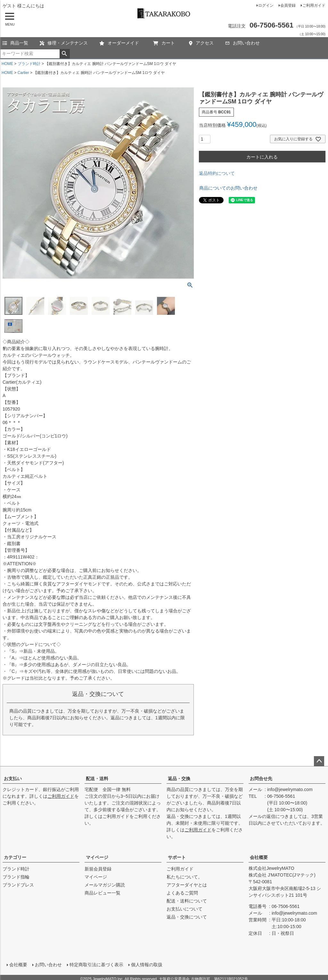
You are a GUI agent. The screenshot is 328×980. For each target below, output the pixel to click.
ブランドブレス (18, 885)
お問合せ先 (261, 779)
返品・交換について (187, 917)
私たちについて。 (184, 877)
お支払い (13, 779)
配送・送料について (187, 901)
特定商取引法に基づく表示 (95, 963)
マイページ (97, 857)
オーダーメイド (119, 43)
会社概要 (259, 857)
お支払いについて (184, 909)
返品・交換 (179, 779)
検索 (65, 54)
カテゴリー (15, 857)
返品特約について (217, 173)
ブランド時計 (29, 64)
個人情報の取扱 (145, 963)
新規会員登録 (98, 869)
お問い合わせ (242, 43)
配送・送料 (97, 779)
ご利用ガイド (314, 5)
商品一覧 (15, 43)
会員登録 (288, 5)
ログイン (266, 5)
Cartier (23, 73)
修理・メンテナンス (64, 43)
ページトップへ (319, 761)
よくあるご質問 (182, 893)
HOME (7, 64)
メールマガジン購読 (105, 885)
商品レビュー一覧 (102, 893)
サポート (177, 857)
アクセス (201, 43)
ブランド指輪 (16, 877)
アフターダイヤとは (187, 885)
